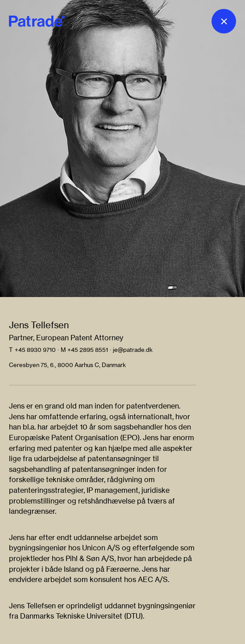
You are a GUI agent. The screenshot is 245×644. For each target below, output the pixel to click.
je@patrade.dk (133, 350)
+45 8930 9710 (35, 350)
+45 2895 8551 (88, 350)
